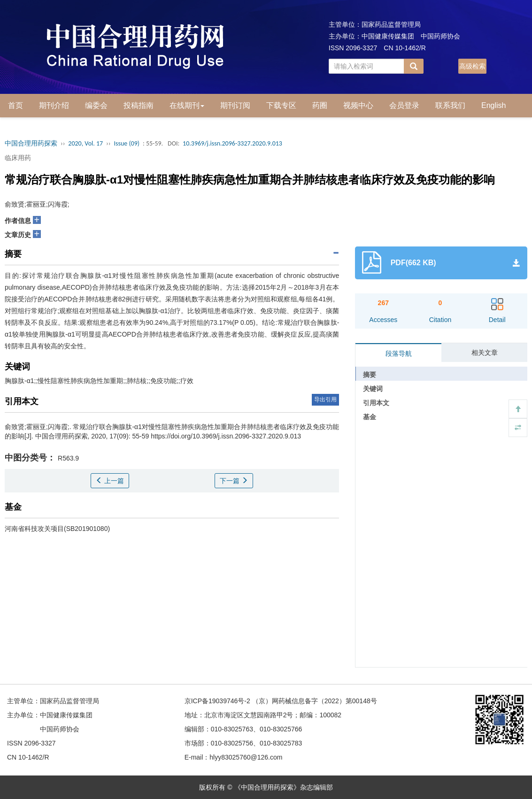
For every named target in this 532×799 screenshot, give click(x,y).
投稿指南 (139, 105)
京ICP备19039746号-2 (217, 701)
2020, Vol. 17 (85, 143)
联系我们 (450, 105)
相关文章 (485, 353)
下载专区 (281, 105)
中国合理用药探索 (31, 143)
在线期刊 (187, 105)
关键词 (373, 389)
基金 (370, 417)
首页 (15, 105)
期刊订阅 (235, 105)
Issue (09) (127, 143)
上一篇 (110, 481)
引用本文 (376, 403)
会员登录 (404, 105)
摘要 (370, 375)
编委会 (96, 105)
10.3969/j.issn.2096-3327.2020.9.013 (232, 143)
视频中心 (358, 105)
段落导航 (399, 353)
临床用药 (18, 158)
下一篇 (234, 481)
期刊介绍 (54, 105)
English (493, 105)
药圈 (320, 105)
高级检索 (472, 66)
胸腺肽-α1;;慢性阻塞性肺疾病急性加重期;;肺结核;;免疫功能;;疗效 (99, 381)
